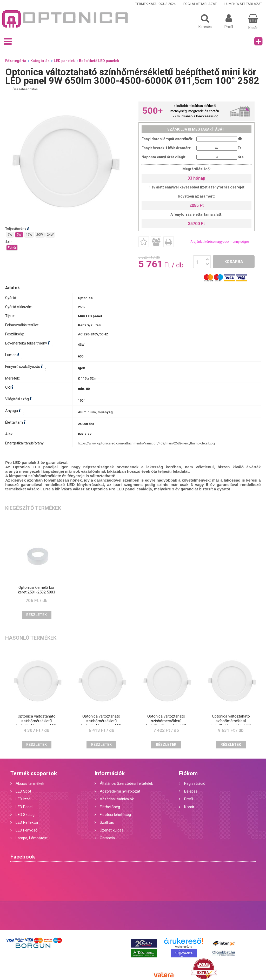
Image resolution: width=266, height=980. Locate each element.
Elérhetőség (110, 807)
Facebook (23, 857)
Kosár (189, 807)
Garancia (107, 838)
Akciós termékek (30, 783)
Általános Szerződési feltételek (126, 783)
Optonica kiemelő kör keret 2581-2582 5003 (36, 590)
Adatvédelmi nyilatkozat (120, 791)
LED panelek (64, 61)
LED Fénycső (27, 830)
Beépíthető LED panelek (99, 61)
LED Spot (23, 791)
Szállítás (107, 822)
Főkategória (16, 61)
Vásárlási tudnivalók (117, 799)
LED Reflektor (27, 822)
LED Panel (24, 807)
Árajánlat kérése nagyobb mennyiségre (220, 242)
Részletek (36, 615)
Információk (110, 773)
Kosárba (234, 262)
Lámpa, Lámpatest (32, 838)
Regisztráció (195, 783)
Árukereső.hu (184, 947)
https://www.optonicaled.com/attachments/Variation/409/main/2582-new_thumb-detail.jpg (146, 443)
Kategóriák (40, 61)
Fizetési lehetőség (115, 815)
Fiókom (188, 773)
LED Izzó (23, 799)
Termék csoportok (34, 773)
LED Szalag (25, 815)
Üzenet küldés (112, 830)
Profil (189, 799)
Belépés (191, 791)
